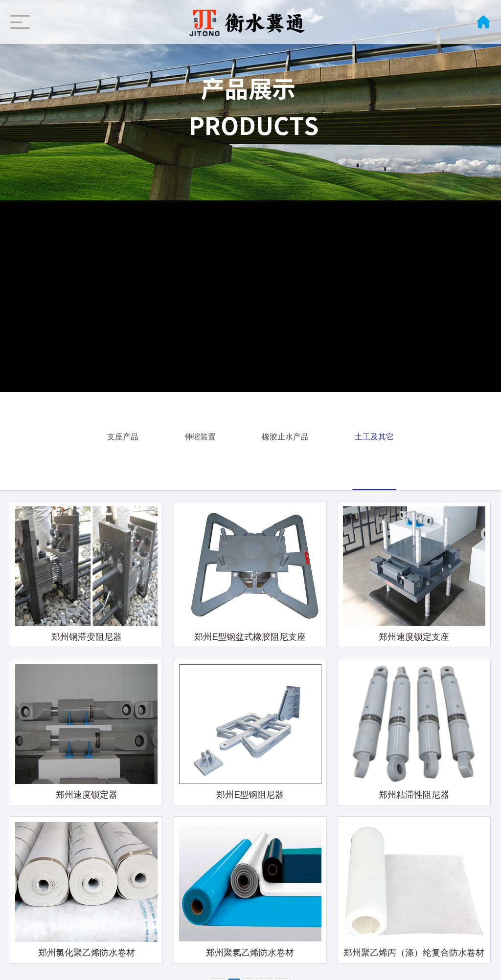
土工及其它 (374, 435)
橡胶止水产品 (285, 435)
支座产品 (123, 435)
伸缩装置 (200, 435)
